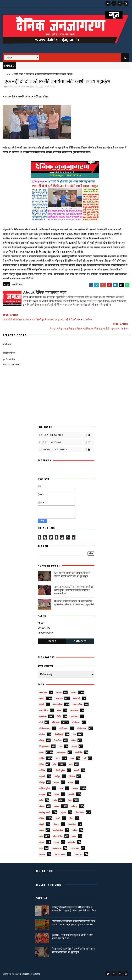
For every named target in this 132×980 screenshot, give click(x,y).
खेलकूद (42, 741)
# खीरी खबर (17, 285)
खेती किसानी (59, 735)
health (75, 849)
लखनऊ (57, 807)
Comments (80, 642)
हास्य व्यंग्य (72, 843)
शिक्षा (71, 819)
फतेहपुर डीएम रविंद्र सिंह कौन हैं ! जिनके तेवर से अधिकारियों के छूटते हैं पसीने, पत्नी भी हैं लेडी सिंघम (74, 909)
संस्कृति (42, 825)
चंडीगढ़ (73, 741)
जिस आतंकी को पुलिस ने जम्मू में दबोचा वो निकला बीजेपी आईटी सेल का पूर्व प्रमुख (72, 575)
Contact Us (44, 628)
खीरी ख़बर (76, 723)
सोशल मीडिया (58, 837)
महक (61, 789)
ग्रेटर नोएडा (58, 741)
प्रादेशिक (42, 771)
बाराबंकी (42, 777)
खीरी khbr (82, 729)
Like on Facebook (67, 443)
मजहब (71, 783)
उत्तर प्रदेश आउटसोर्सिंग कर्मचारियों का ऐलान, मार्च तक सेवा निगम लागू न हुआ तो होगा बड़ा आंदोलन (73, 923)
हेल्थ (41, 849)
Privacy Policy (45, 633)
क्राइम (59, 711)
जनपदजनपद (61, 753)
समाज (42, 831)
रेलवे (70, 801)
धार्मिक (42, 759)
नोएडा (58, 759)
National (60, 855)
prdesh (78, 855)
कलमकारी (77, 699)
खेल (74, 735)
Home (8, 74)
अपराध (73, 693)
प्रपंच (71, 765)
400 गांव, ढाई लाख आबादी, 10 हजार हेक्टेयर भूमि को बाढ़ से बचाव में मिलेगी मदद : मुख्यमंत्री (74, 603)
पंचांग (72, 759)
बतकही (77, 771)
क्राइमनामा (43, 717)
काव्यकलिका (44, 711)
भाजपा (56, 783)
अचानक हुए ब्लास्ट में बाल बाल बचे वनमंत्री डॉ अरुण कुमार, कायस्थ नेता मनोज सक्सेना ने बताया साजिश (73, 590)
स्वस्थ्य (74, 837)
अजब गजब (43, 693)
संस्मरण (56, 825)
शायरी (58, 819)
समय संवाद (72, 825)
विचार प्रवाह (80, 813)
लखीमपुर (74, 807)
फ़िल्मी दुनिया (60, 771)
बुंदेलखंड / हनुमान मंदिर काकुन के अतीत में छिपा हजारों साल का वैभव (72, 937)
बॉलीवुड (42, 783)
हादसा (57, 843)
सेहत (41, 837)
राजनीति (71, 795)
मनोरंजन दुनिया (45, 789)
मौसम (57, 795)
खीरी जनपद (64, 729)
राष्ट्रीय (55, 801)
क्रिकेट (59, 717)
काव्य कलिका (58, 705)
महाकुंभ (75, 789)
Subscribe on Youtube (67, 450)
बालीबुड (57, 777)
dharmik (57, 849)
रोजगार (42, 807)
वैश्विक (42, 819)
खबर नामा (74, 717)
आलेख (42, 699)
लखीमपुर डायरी (45, 813)
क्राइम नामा (75, 711)
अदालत (59, 693)
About (41, 623)
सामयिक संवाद (58, 831)
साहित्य (75, 831)
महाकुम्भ (42, 795)
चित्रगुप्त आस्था (44, 747)
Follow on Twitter (67, 436)
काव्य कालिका (78, 705)
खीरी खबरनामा (45, 729)
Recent (52, 642)
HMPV (42, 855)
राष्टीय (41, 801)
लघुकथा (63, 813)
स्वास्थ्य (42, 843)
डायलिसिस (79, 753)
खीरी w (42, 735)
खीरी (41, 723)
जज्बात (74, 747)
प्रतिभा (42, 765)
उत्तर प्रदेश (59, 699)
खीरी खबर (19, 74)
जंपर (61, 747)
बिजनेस (72, 777)
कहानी (42, 705)
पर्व (85, 759)
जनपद (42, 753)
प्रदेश (55, 765)
